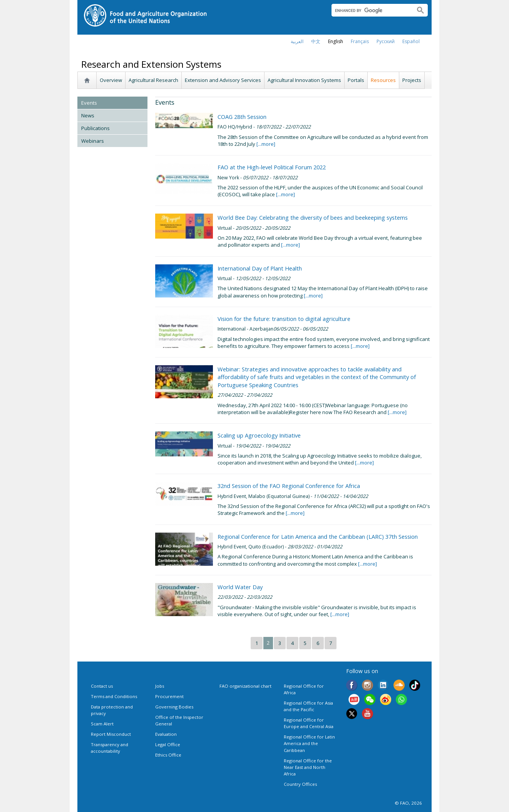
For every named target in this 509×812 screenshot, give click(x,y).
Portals (356, 80)
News (88, 115)
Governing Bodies (174, 707)
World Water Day (240, 587)
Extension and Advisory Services (223, 80)
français (360, 41)
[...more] (265, 144)
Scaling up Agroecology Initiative (259, 435)
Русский (386, 41)
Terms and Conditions (114, 696)
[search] (370, 10)
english (336, 41)
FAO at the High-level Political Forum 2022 (272, 167)
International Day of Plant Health (260, 268)
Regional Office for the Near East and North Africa (308, 767)
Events (89, 103)
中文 (316, 41)
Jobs (160, 686)
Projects (412, 80)
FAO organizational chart (245, 686)
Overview (111, 80)
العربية (297, 41)
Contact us (102, 686)
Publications (95, 128)
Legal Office (168, 744)
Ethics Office (168, 755)
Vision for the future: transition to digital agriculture (284, 319)
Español (411, 41)
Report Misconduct (111, 734)
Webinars (93, 141)
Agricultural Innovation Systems (304, 80)
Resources (383, 80)
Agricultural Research (153, 80)
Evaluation (166, 734)
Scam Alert (102, 724)
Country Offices (300, 784)
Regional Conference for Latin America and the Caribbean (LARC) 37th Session (318, 536)
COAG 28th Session (242, 117)
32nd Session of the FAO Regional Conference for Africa (289, 486)
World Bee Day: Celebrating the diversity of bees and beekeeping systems (313, 217)
